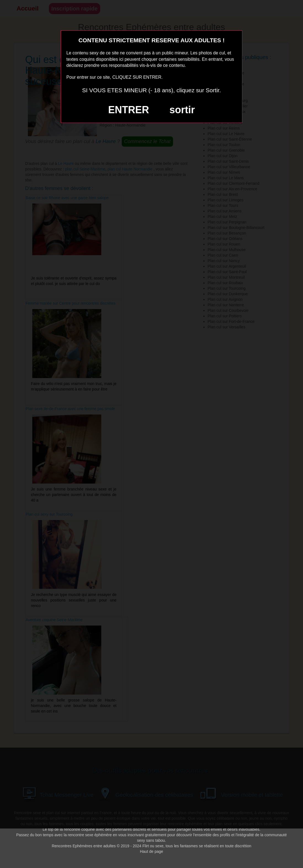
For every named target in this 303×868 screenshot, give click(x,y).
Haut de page (151, 851)
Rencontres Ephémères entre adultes (84, 846)
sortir (182, 110)
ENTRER (129, 110)
